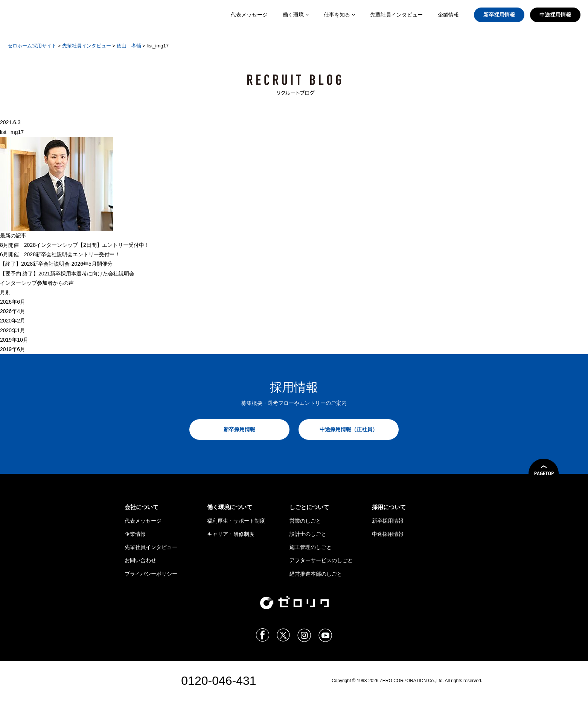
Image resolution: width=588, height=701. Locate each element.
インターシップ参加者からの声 (37, 283)
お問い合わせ (140, 560)
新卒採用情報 (499, 15)
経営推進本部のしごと (316, 574)
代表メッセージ (249, 15)
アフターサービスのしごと (321, 560)
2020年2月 (13, 321)
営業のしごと (305, 521)
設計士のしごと (308, 534)
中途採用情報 (555, 15)
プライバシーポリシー (151, 574)
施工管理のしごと (311, 547)
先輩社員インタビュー (396, 15)
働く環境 (296, 15)
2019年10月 (14, 340)
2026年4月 (13, 311)
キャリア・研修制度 (231, 534)
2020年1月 (13, 330)
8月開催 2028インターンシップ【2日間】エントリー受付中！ (75, 245)
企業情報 (448, 15)
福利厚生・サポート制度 (236, 521)
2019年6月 (13, 349)
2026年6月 (13, 302)
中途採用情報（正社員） (349, 429)
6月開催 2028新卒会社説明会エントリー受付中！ (60, 254)
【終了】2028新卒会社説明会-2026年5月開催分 (56, 264)
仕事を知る (339, 15)
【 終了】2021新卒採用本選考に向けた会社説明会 (67, 274)
